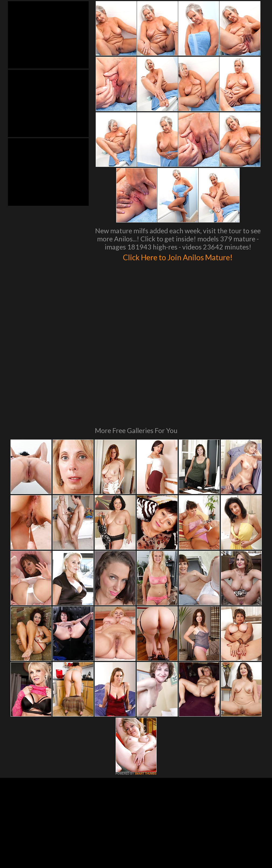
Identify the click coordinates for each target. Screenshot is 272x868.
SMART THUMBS (145, 700)
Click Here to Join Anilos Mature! (178, 256)
